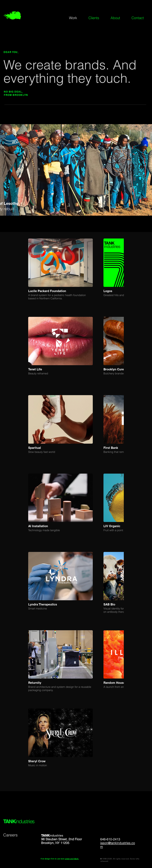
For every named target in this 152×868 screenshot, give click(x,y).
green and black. (72, 859)
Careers (10, 835)
